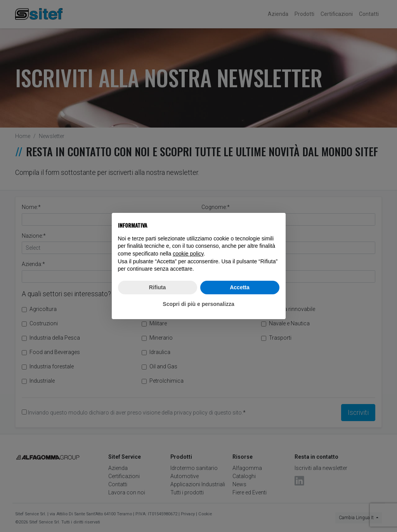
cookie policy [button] (188, 254)
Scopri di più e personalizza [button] (198, 304)
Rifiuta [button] (158, 287)
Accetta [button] (240, 287)
